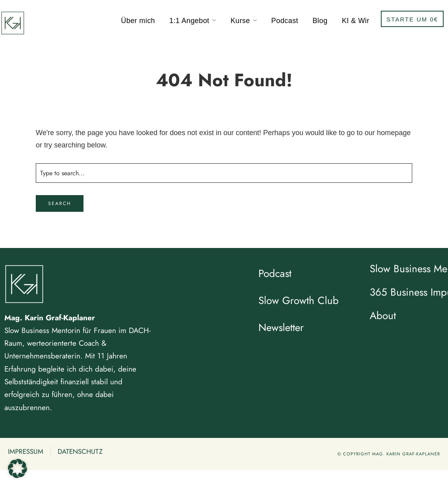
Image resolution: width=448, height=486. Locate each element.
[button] (17, 469)
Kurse (240, 21)
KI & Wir (356, 21)
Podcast (285, 21)
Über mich (138, 21)
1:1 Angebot (189, 21)
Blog (320, 21)
